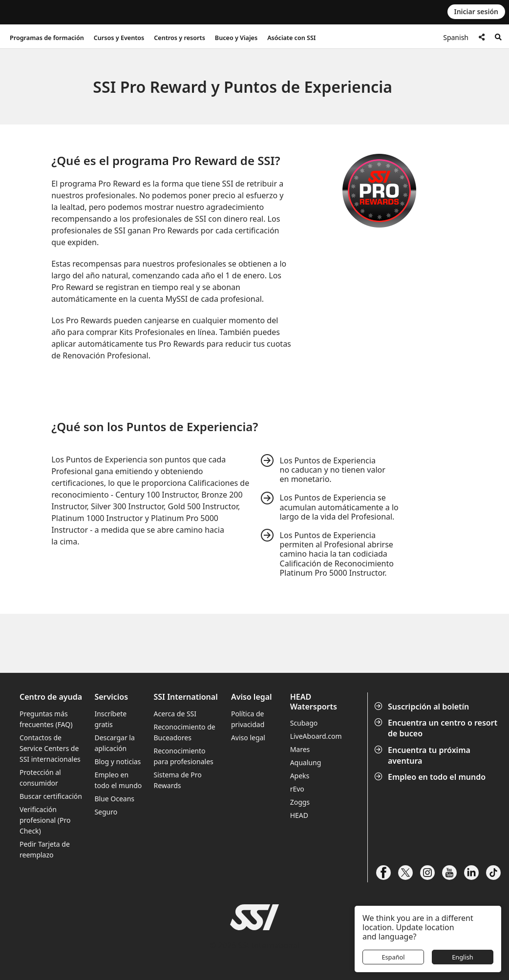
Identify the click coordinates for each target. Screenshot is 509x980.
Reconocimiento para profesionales (184, 756)
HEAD (299, 815)
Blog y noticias (117, 761)
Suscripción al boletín (423, 707)
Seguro (106, 812)
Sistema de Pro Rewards (178, 780)
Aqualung (306, 762)
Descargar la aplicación (114, 743)
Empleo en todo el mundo (431, 777)
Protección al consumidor (40, 778)
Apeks (300, 776)
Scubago (304, 723)
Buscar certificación (51, 796)
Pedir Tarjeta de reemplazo (45, 849)
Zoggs (300, 802)
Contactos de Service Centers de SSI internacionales (50, 748)
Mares (300, 749)
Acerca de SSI (175, 714)
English (463, 957)
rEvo (297, 789)
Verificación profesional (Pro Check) (45, 820)
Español (393, 957)
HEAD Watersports (314, 702)
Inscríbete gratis (110, 719)
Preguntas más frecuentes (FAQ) (46, 719)
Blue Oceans (114, 799)
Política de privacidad (248, 719)
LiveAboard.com (316, 736)
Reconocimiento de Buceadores (185, 732)
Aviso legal (248, 738)
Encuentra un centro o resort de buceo (437, 728)
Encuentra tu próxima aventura (423, 755)
